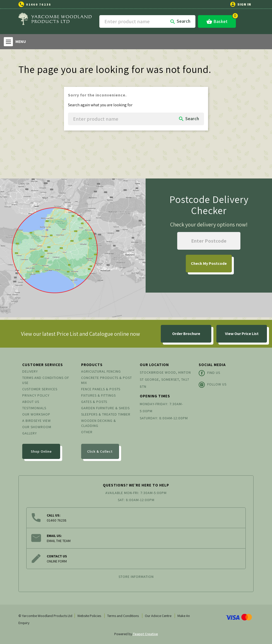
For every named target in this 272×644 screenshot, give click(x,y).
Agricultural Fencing (101, 371)
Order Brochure (186, 334)
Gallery (30, 433)
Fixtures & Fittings (98, 395)
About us (31, 402)
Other (87, 432)
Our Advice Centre (158, 616)
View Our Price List (242, 334)
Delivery (30, 371)
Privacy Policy (36, 395)
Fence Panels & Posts (101, 389)
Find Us (209, 373)
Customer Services (40, 389)
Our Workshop (36, 414)
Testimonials (34, 408)
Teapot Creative (145, 634)
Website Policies (89, 616)
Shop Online (41, 451)
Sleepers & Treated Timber (106, 414)
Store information (136, 577)
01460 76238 (39, 4)
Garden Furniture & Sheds (105, 408)
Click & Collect (100, 451)
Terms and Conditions (123, 616)
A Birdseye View (37, 421)
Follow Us (213, 385)
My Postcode (209, 263)
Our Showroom (37, 427)
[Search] (147, 21)
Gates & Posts (94, 402)
